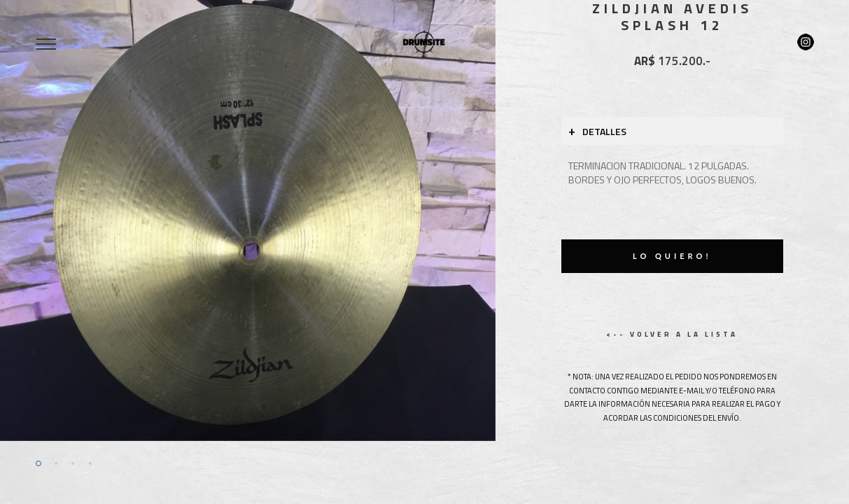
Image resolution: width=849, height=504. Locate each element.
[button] (37, 220)
